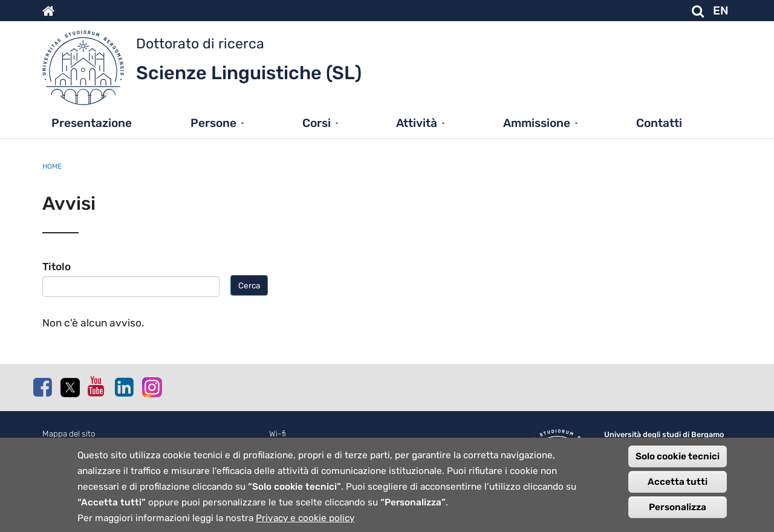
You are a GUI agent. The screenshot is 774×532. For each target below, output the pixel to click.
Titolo (57, 267)
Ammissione (537, 123)
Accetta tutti (678, 487)
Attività (417, 123)
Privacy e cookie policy (305, 524)
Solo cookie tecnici (678, 462)
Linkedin (124, 387)
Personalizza (678, 513)
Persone (213, 123)
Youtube (97, 386)
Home (52, 166)
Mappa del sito (69, 434)
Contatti (659, 123)
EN (721, 11)
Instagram (151, 387)
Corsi (317, 123)
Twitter (70, 388)
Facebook (42, 387)
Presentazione (92, 123)
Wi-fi (278, 434)
